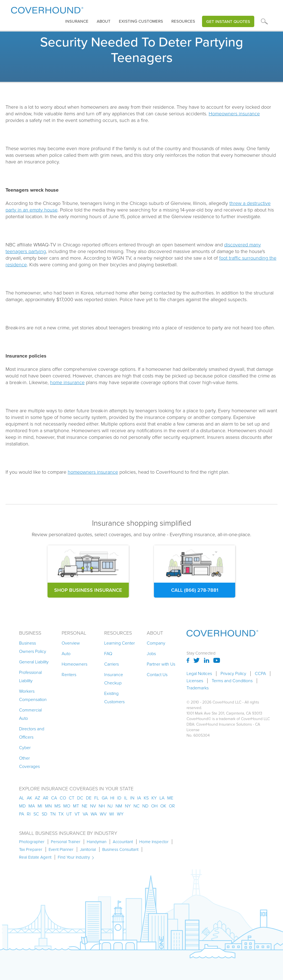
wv (103, 814)
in (132, 798)
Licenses (195, 681)
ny (128, 806)
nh (102, 806)
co (63, 798)
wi (112, 814)
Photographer (32, 842)
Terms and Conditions (232, 681)
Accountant (123, 842)
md (22, 806)
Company (156, 643)
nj (110, 806)
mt (76, 806)
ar (46, 798)
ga (105, 798)
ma (32, 806)
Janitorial (88, 849)
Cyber (25, 748)
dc (80, 798)
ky (154, 798)
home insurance (67, 382)
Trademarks (198, 688)
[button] (77, 21)
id (119, 798)
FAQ (108, 654)
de (89, 798)
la (162, 798)
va (85, 814)
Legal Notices (199, 674)
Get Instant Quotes (228, 21)
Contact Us (157, 675)
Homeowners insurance (234, 114)
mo (67, 806)
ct (72, 798)
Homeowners (74, 664)
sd (44, 814)
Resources (183, 21)
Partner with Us (161, 664)
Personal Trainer (66, 842)
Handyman (97, 842)
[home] (47, 9)
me (170, 798)
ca (54, 798)
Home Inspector (154, 842)
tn (53, 814)
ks (146, 798)
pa (22, 814)
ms (57, 806)
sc (36, 814)
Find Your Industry (74, 857)
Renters (69, 675)
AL (22, 798)
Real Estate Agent (35, 857)
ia (139, 798)
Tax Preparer (31, 849)
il (126, 798)
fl (97, 798)
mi (40, 806)
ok (163, 806)
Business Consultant (120, 849)
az (37, 798)
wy (120, 814)
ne (85, 806)
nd (145, 806)
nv (93, 806)
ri (29, 814)
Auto (66, 654)
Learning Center (120, 643)
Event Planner (61, 849)
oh (154, 806)
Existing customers (141, 21)
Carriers (112, 664)
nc (137, 806)
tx (61, 814)
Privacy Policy (233, 674)
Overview (71, 643)
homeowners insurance (93, 472)
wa (94, 814)
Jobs (151, 654)
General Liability (34, 662)
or (172, 806)
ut (69, 814)
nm (119, 806)
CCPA (260, 674)
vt (77, 814)
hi (112, 798)
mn (48, 806)
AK (29, 798)
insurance (77, 21)
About (104, 21)
